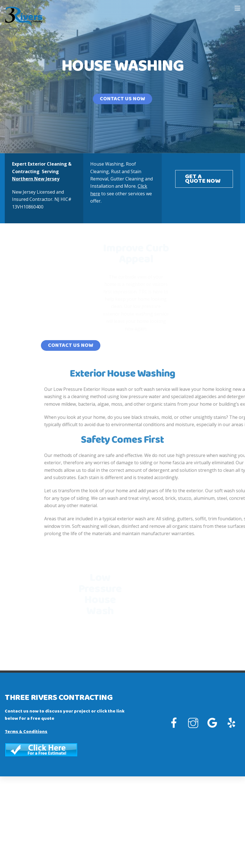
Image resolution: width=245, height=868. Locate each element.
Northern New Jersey (32, 179)
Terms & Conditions (26, 732)
